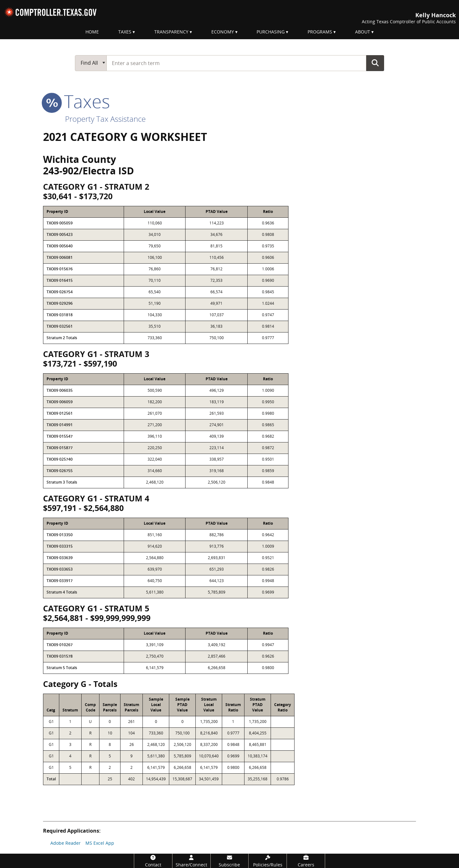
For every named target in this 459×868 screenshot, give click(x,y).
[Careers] (306, 861)
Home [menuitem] (92, 32)
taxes (76, 101)
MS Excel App (100, 843)
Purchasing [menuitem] (271, 32)
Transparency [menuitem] (171, 32)
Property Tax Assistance (105, 119)
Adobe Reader (66, 843)
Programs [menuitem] (320, 32)
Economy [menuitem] (223, 32)
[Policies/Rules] (268, 861)
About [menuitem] (363, 32)
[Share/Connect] (191, 861)
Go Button (375, 63)
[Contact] (153, 861)
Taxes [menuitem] (125, 32)
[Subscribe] (230, 861)
